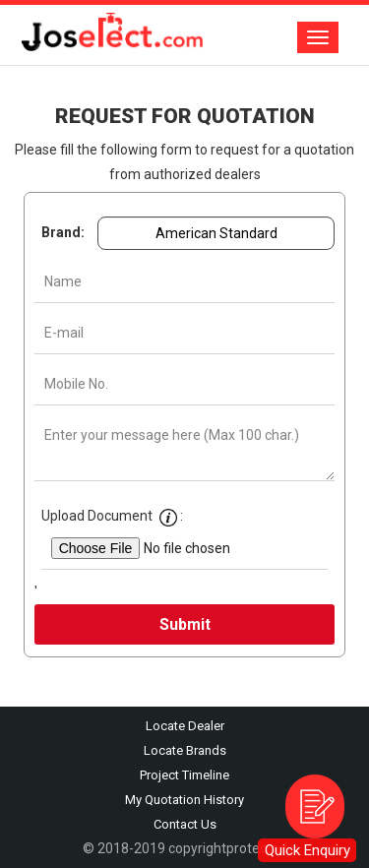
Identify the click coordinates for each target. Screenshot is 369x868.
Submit (185, 624)
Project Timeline (184, 775)
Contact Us (185, 824)
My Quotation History (184, 800)
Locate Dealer (185, 726)
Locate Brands (185, 750)
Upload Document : (113, 514)
